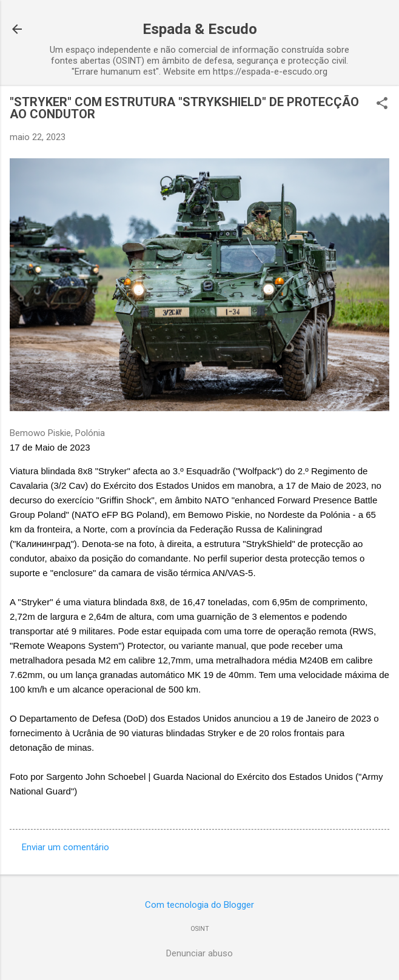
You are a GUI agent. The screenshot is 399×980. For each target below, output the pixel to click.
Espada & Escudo (200, 29)
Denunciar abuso (199, 953)
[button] (382, 104)
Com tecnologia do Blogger (199, 905)
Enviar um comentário (65, 847)
